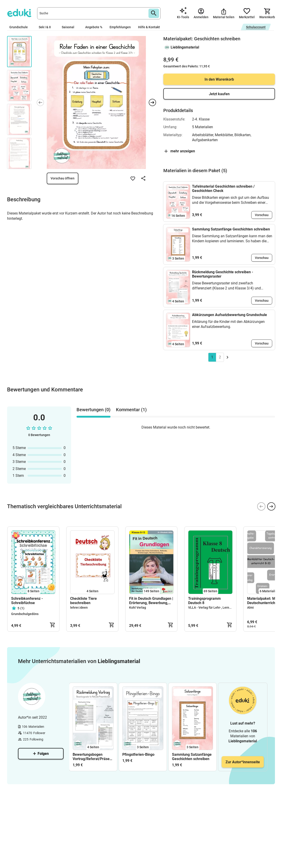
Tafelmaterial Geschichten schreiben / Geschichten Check (223, 189)
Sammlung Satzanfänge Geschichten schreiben (231, 229)
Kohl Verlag (138, 608)
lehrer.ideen (79, 608)
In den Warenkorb (219, 79)
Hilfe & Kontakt (149, 27)
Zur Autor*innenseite (243, 762)
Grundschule (20, 27)
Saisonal (70, 27)
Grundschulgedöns (25, 614)
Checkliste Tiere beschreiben (83, 601)
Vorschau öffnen (63, 178)
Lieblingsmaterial (185, 47)
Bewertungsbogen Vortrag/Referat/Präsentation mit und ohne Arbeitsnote (93, 757)
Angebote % (94, 27)
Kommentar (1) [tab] (131, 410)
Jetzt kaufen (219, 94)
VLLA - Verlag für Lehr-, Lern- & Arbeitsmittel (220, 608)
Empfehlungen (120, 27)
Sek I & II (47, 27)
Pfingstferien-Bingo (138, 754)
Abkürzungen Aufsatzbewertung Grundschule (229, 315)
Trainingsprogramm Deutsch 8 (204, 601)
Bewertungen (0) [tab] (94, 410)
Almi (250, 608)
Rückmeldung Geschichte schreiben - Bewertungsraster (223, 274)
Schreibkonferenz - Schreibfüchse (27, 601)
